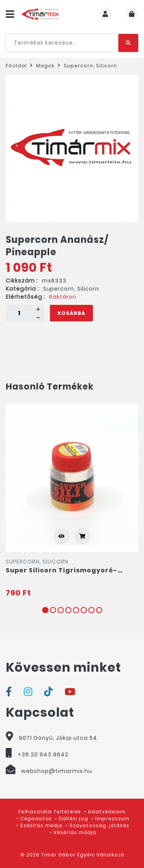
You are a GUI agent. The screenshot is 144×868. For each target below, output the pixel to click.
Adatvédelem (107, 812)
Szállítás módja (41, 825)
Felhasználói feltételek (50, 812)
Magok (45, 66)
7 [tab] (91, 610)
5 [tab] (76, 610)
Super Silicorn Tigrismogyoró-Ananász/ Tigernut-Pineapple (62, 570)
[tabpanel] (72, 502)
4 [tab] (68, 610)
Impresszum (112, 819)
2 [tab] (53, 610)
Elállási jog (74, 819)
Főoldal (16, 66)
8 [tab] (99, 610)
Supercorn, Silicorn (90, 66)
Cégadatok (36, 819)
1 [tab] (45, 610)
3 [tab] (61, 610)
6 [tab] (84, 610)
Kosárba (71, 313)
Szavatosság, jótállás (99, 825)
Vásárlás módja (75, 832)
